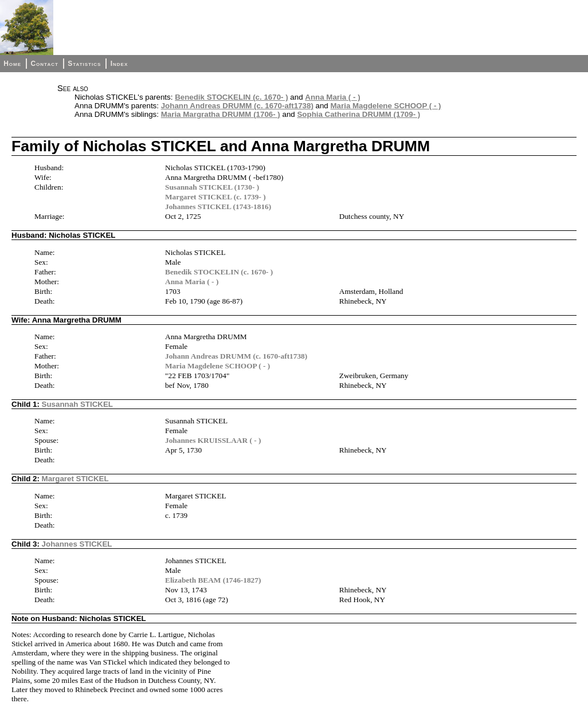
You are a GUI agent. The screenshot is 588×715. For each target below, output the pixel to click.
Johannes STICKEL (77, 544)
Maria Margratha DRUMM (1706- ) (221, 114)
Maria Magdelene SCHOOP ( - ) (385, 106)
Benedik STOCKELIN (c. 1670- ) (232, 97)
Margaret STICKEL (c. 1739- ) (215, 197)
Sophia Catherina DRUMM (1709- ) (358, 114)
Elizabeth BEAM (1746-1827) (213, 580)
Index (119, 64)
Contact (44, 64)
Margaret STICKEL (75, 479)
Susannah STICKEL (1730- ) (212, 187)
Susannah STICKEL (77, 404)
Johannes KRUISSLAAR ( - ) (213, 440)
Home (12, 64)
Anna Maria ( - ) (332, 97)
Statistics (84, 64)
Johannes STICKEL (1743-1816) (218, 207)
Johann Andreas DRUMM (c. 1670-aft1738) (237, 106)
